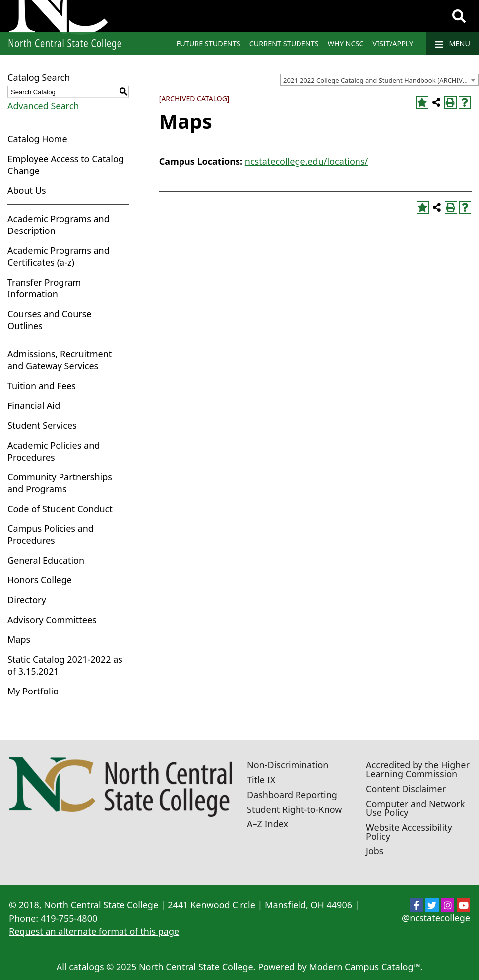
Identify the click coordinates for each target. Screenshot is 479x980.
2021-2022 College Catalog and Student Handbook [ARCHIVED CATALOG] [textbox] (381, 80)
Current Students (284, 43)
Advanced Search (43, 106)
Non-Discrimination (288, 765)
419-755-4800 (69, 918)
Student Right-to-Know (294, 809)
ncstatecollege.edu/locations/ (306, 161)
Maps (19, 639)
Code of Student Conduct (60, 509)
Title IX (261, 780)
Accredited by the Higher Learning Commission (418, 769)
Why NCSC (346, 43)
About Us (27, 190)
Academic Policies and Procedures (54, 451)
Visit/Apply (393, 43)
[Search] (459, 16)
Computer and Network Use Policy (415, 808)
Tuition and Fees (42, 386)
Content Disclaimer (406, 789)
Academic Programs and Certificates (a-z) (59, 256)
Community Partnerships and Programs (60, 483)
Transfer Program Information (44, 288)
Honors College (40, 580)
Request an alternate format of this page (94, 931)
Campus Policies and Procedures (51, 534)
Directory (27, 600)
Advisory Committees (52, 620)
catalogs (87, 967)
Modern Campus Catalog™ (364, 967)
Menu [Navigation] (453, 44)
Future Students (209, 43)
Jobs (375, 851)
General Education (46, 560)
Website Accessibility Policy (409, 832)
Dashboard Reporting (292, 795)
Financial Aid (34, 405)
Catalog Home (37, 139)
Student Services (42, 425)
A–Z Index (268, 824)
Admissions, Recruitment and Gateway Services (60, 360)
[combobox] (379, 80)
